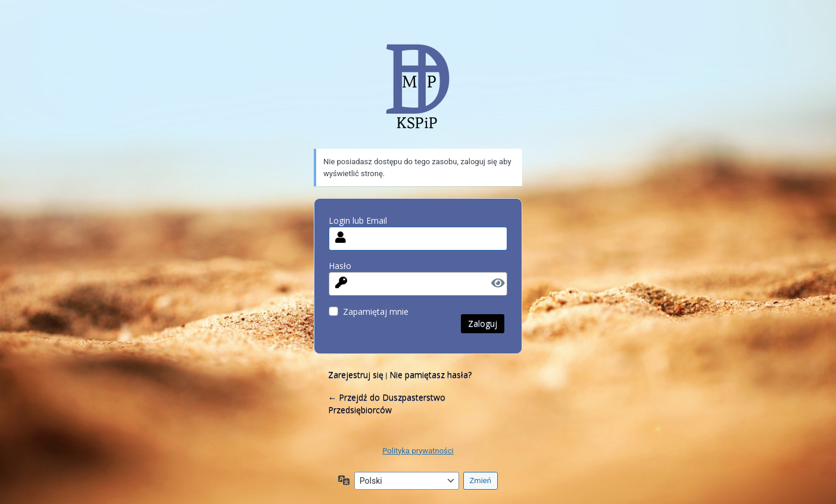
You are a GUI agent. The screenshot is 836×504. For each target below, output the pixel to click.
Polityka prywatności (418, 451)
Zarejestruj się (356, 375)
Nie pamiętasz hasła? (431, 375)
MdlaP (418, 95)
